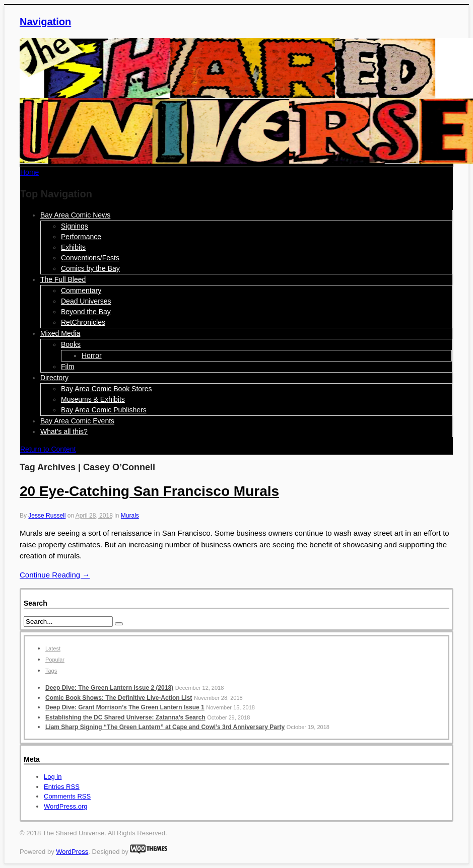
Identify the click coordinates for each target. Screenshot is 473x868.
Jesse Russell (47, 516)
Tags (51, 671)
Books (71, 344)
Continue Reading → (55, 575)
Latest (53, 648)
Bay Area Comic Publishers (104, 410)
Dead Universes (86, 301)
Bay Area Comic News (75, 215)
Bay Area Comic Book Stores (107, 389)
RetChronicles (83, 322)
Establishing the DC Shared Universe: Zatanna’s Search (125, 717)
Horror (92, 355)
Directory (54, 378)
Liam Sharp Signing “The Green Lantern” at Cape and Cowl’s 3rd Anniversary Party (165, 727)
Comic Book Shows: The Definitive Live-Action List (119, 698)
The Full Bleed (63, 279)
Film (67, 367)
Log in (53, 777)
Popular (55, 660)
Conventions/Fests (90, 258)
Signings (75, 226)
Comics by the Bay (90, 268)
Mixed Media (60, 333)
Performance (81, 237)
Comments (67, 796)
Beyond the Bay (86, 312)
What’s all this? (64, 431)
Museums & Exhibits (93, 399)
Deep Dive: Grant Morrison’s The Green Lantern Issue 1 (125, 707)
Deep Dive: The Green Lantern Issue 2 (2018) (109, 688)
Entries (62, 787)
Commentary (81, 291)
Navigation (45, 22)
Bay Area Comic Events (77, 421)
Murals (130, 516)
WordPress (72, 852)
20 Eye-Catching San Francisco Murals (149, 491)
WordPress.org (65, 806)
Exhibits (73, 247)
